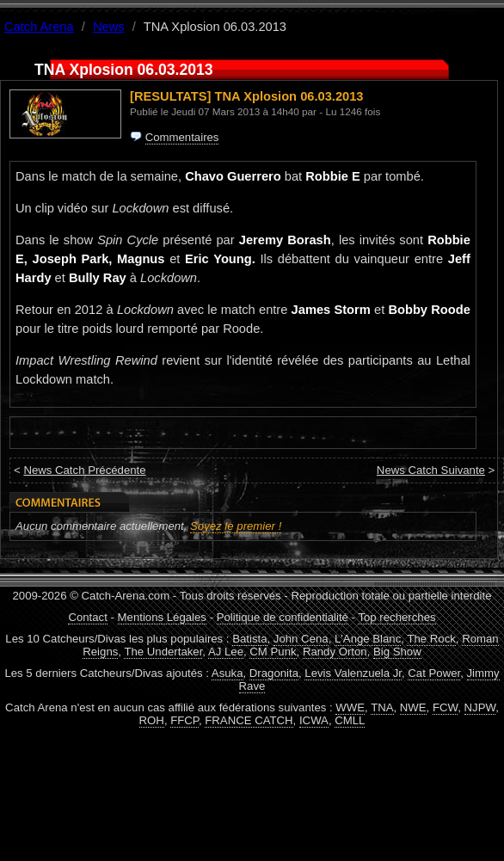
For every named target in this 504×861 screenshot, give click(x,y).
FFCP (184, 720)
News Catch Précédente (84, 470)
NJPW (480, 707)
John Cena (301, 639)
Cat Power (434, 673)
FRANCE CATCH (249, 720)
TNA (382, 707)
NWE (413, 707)
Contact (87, 617)
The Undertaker (163, 652)
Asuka (227, 673)
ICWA (314, 720)
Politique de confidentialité (283, 617)
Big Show (397, 652)
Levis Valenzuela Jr (353, 673)
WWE (350, 707)
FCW (445, 707)
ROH (152, 720)
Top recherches (396, 617)
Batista (249, 639)
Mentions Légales (162, 617)
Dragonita (274, 673)
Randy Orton (335, 652)
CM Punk (273, 652)
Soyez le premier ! (236, 526)
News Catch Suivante (431, 470)
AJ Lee (226, 652)
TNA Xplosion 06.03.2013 (289, 96)
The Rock (431, 639)
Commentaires (182, 137)
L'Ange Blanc (368, 639)
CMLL (350, 720)
